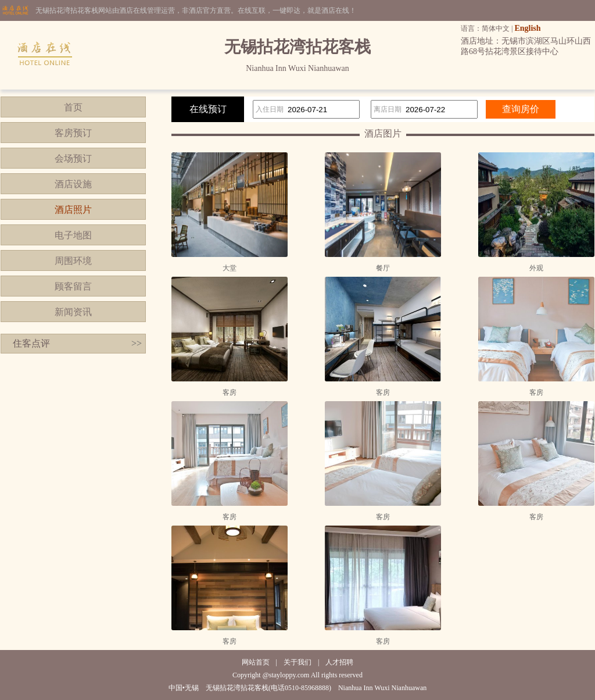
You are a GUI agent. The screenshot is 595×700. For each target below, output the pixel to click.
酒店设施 (73, 184)
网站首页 (256, 662)
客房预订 (73, 133)
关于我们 (297, 662)
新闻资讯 (73, 312)
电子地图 (73, 235)
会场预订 (73, 158)
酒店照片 (73, 210)
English (527, 28)
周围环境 (73, 261)
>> (137, 343)
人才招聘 (339, 662)
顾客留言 (73, 286)
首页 (73, 107)
